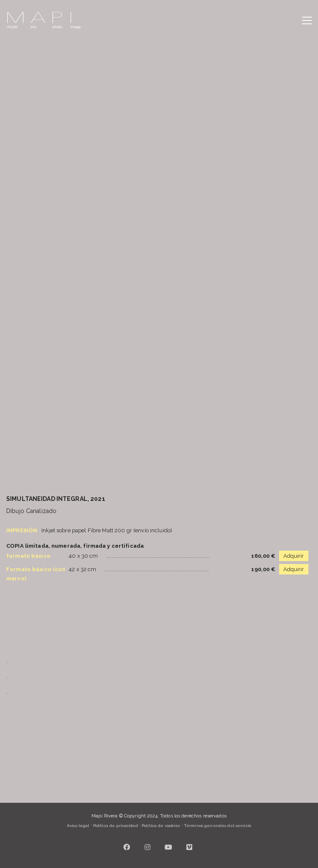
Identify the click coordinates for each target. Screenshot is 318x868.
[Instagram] (148, 847)
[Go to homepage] (44, 20)
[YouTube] (168, 847)
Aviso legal (78, 826)
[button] (307, 20)
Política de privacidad (116, 826)
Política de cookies (161, 826)
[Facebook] (127, 847)
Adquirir (294, 556)
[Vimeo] (189, 847)
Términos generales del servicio (218, 826)
